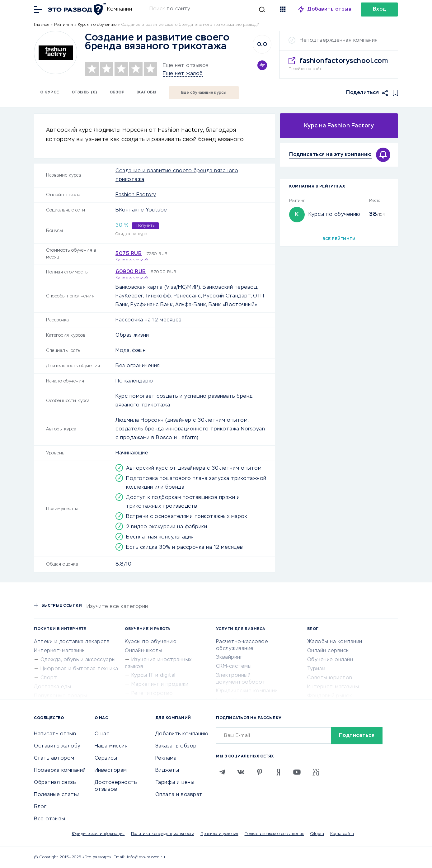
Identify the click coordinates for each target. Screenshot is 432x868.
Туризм (316, 669)
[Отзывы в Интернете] (76, 9)
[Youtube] (297, 772)
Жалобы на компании (335, 642)
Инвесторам (111, 771)
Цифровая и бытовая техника (79, 669)
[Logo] (56, 52)
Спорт (49, 678)
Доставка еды (52, 687)
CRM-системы (234, 666)
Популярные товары (61, 696)
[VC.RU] (316, 772)
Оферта (317, 834)
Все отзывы (49, 819)
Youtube (156, 210)
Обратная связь (55, 783)
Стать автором (54, 758)
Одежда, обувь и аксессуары (78, 660)
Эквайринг (229, 657)
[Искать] (207, 9)
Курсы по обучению (334, 215)
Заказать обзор (176, 746)
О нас (102, 734)
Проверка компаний (60, 771)
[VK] (241, 772)
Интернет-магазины (60, 651)
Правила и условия (219, 834)
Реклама (166, 758)
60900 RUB (131, 272)
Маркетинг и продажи (160, 685)
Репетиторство (152, 694)
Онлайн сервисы (329, 651)
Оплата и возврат (179, 795)
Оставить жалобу (57, 746)
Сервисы (106, 758)
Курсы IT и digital (153, 676)
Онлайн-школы (143, 651)
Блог (40, 807)
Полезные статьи (57, 795)
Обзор (117, 92)
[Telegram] (222, 772)
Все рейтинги (339, 239)
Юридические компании (247, 691)
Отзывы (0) (84, 92)
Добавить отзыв (329, 9)
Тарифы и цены (175, 783)
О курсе (50, 92)
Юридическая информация (98, 834)
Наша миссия (111, 746)
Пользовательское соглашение (275, 834)
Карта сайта (342, 834)
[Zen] (278, 772)
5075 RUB (129, 254)
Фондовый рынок (330, 696)
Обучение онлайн (330, 660)
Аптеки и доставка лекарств (72, 642)
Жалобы (147, 92)
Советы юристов (330, 678)
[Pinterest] (260, 772)
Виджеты (167, 771)
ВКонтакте (130, 210)
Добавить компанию (182, 734)
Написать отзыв (55, 734)
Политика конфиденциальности (163, 834)
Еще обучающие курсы (204, 93)
